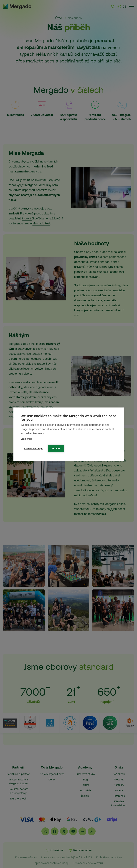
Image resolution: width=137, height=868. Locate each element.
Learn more (26, 439)
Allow (56, 448)
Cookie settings (33, 448)
